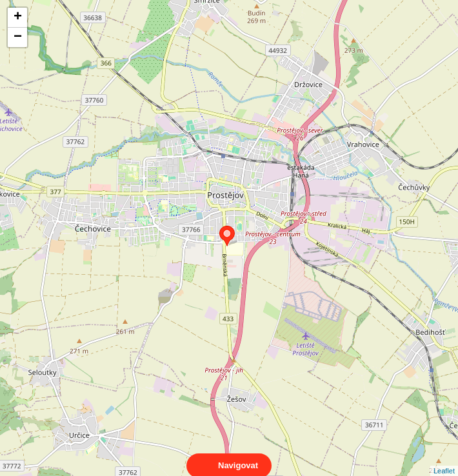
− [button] (18, 37)
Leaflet (444, 459)
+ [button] (18, 17)
